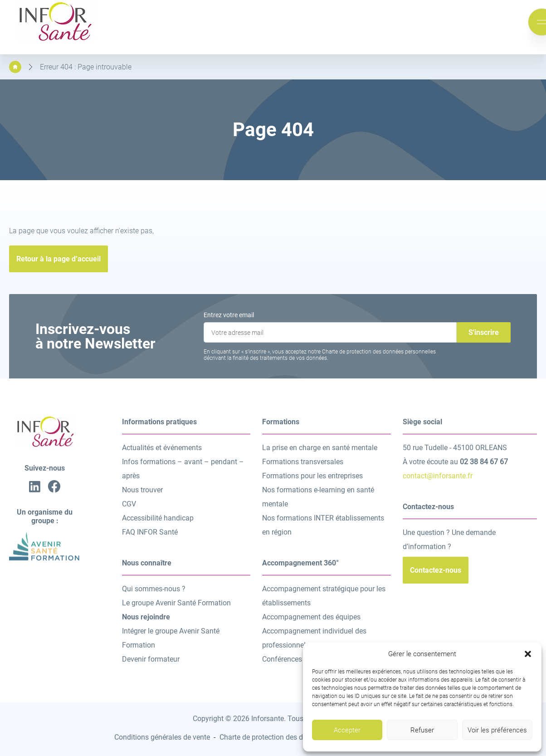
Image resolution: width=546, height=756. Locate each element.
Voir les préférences (497, 730)
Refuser (422, 730)
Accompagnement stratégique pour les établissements (324, 596)
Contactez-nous (436, 570)
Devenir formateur (151, 659)
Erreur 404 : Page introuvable (86, 67)
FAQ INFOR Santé (150, 532)
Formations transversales (303, 462)
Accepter (347, 730)
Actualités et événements (162, 448)
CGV (129, 504)
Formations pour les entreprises (312, 476)
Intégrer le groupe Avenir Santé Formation (171, 638)
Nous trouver (142, 490)
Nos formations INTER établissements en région (323, 525)
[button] (528, 654)
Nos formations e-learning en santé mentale (318, 497)
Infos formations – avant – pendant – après (183, 469)
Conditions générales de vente (162, 737)
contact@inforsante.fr (438, 476)
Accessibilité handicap (158, 518)
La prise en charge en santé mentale (320, 448)
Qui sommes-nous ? (154, 589)
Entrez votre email (229, 315)
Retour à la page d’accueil (58, 259)
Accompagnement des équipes (311, 617)
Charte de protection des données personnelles (294, 737)
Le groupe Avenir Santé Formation (176, 603)
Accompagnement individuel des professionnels (314, 638)
